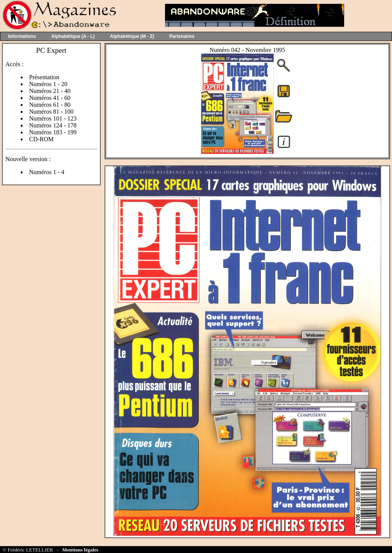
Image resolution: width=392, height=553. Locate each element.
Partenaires (182, 36)
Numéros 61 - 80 (50, 105)
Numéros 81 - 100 (51, 112)
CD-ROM (41, 139)
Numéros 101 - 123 (53, 118)
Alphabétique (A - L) (73, 36)
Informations (22, 36)
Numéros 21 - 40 (50, 91)
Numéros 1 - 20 (48, 84)
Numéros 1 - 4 (47, 172)
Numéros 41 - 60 (50, 98)
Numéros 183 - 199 (53, 132)
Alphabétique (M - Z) (132, 36)
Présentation (44, 77)
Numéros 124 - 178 (53, 125)
